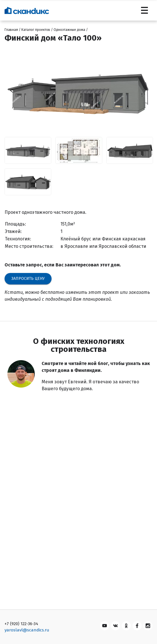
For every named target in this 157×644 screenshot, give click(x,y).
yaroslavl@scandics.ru (27, 630)
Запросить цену (28, 279)
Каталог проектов (36, 30)
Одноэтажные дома (69, 30)
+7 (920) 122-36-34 (21, 624)
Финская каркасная (124, 239)
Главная (11, 30)
